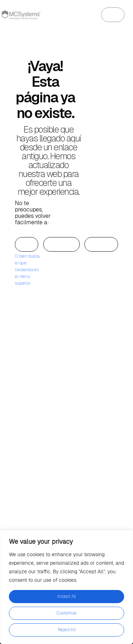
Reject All (67, 630)
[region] (66, 587)
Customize (66, 613)
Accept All (66, 596)
